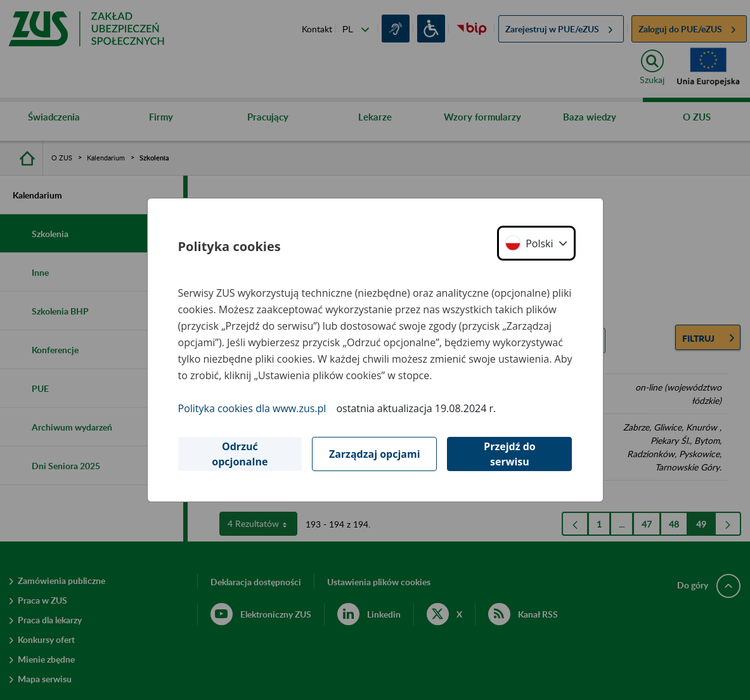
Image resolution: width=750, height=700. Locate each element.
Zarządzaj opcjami (375, 454)
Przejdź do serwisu (510, 454)
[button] (536, 243)
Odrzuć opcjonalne (240, 454)
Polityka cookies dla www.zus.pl (252, 408)
